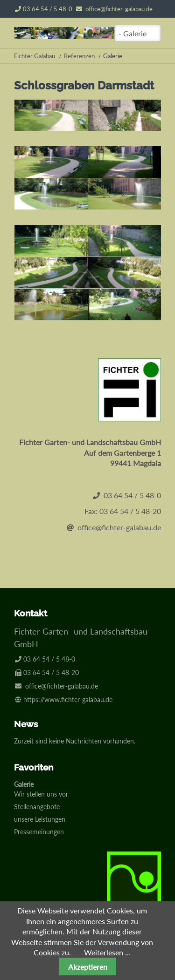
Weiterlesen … (107, 952)
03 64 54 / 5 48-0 (44, 9)
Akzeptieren (88, 967)
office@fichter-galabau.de (119, 9)
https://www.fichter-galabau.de (68, 700)
